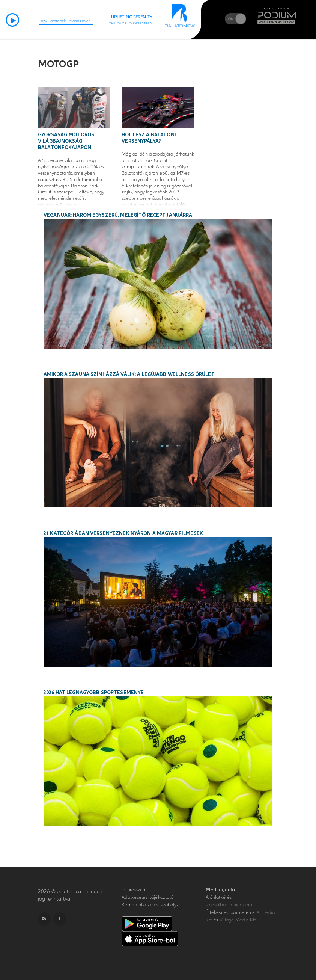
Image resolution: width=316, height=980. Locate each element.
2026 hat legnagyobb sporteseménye (94, 693)
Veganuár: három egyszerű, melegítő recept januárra (118, 215)
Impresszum (134, 890)
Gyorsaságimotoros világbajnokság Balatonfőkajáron (66, 141)
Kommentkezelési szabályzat (152, 905)
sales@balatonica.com (229, 905)
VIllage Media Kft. (238, 920)
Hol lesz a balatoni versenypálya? (149, 138)
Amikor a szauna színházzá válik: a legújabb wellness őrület (129, 374)
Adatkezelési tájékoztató (147, 897)
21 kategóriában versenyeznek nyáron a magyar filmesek (123, 533)
